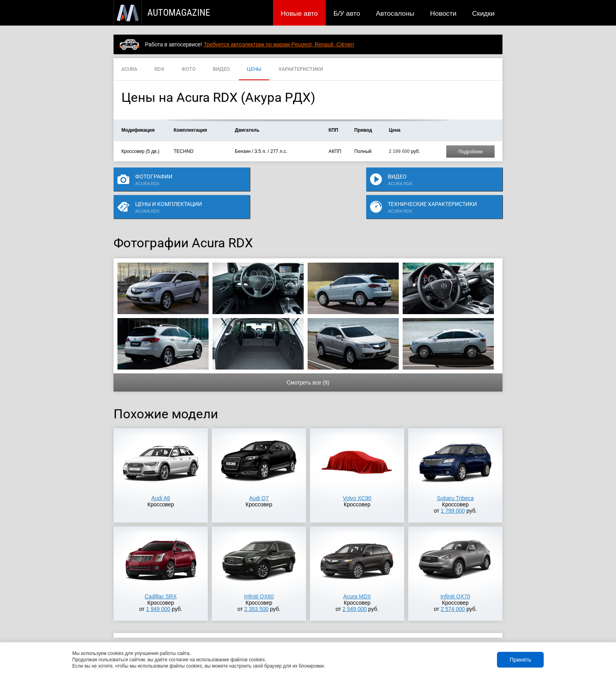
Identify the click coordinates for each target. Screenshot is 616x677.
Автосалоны (395, 13)
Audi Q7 (259, 476)
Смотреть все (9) (308, 360)
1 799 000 (453, 488)
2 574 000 (453, 587)
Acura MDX (357, 574)
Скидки (483, 13)
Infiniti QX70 (455, 574)
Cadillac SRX (161, 574)
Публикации (164, 631)
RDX (159, 69)
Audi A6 (161, 476)
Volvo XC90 (357, 476)
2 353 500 (257, 587)
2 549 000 (355, 587)
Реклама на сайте (409, 631)
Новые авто (299, 13)
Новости (443, 13)
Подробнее (470, 152)
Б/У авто (347, 13)
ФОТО (189, 69)
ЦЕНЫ (254, 69)
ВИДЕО (221, 69)
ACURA (129, 69)
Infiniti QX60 (259, 574)
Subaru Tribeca (455, 476)
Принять (520, 660)
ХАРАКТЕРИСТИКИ (301, 69)
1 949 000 (158, 587)
